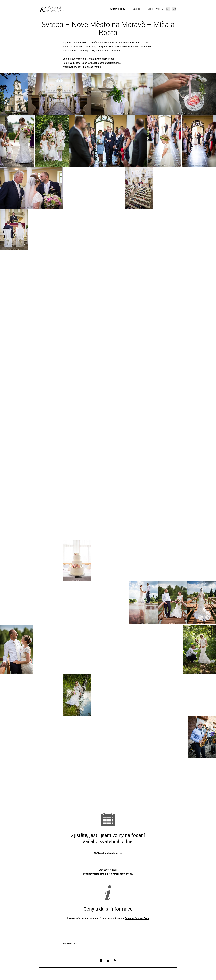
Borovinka (115, 63)
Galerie (136, 9)
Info (158, 9)
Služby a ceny (118, 9)
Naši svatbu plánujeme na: (108, 853)
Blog (150, 9)
